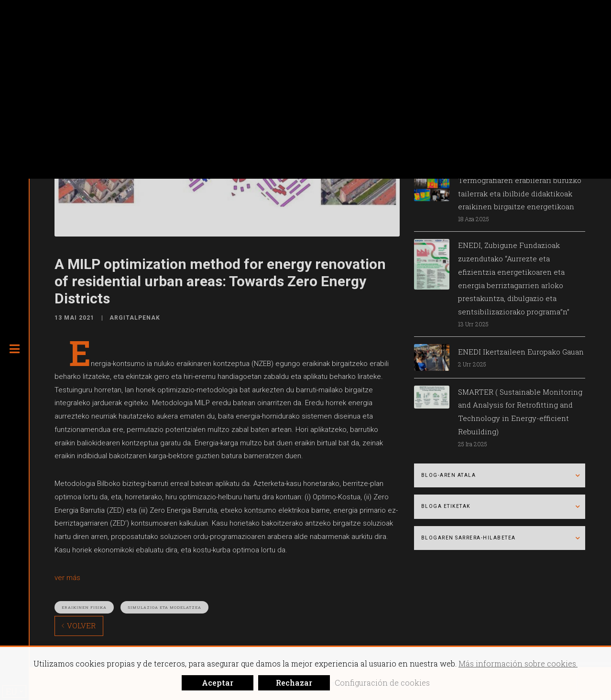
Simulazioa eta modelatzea (164, 607)
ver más (67, 578)
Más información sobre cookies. (518, 663)
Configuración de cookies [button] (382, 683)
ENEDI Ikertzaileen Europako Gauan (521, 352)
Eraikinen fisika (84, 607)
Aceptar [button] (218, 683)
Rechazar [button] (294, 683)
